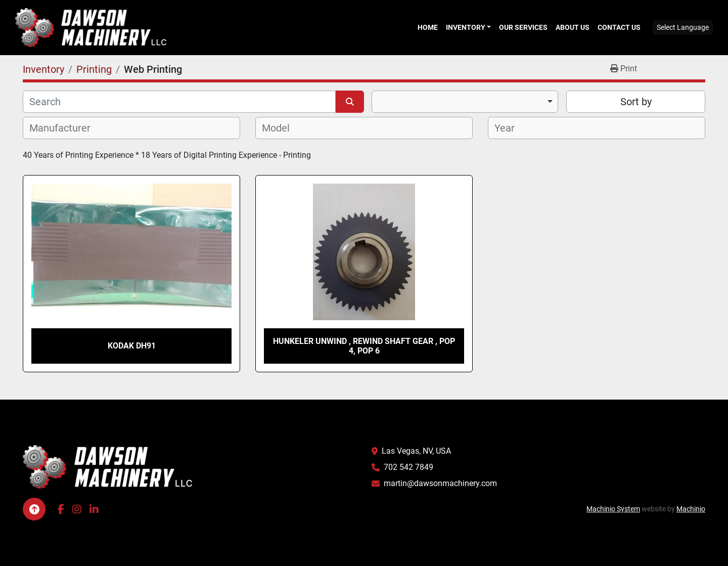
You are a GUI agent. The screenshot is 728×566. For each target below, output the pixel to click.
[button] (468, 27)
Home (428, 27)
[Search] (179, 102)
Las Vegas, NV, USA (416, 451)
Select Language (683, 27)
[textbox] (65, 128)
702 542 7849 (408, 467)
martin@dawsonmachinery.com (440, 483)
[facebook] (61, 509)
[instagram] (77, 509)
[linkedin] (94, 509)
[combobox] (465, 102)
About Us (573, 27)
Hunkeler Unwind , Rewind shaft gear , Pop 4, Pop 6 (364, 346)
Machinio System (613, 509)
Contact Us (619, 27)
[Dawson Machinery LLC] (108, 466)
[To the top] (34, 509)
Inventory (466, 27)
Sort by (636, 102)
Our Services (523, 27)
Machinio (691, 509)
